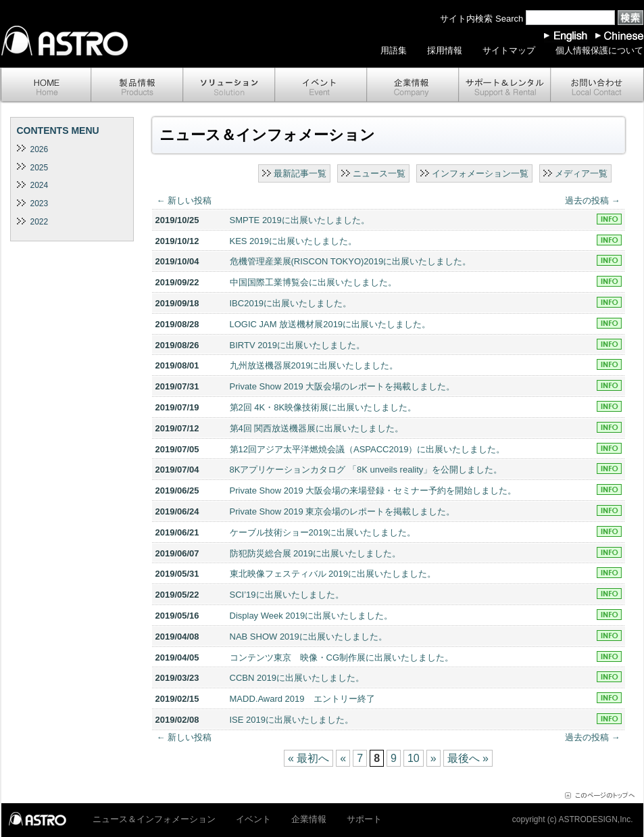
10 (414, 758)
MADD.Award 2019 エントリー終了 (302, 699)
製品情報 (137, 86)
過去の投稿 (593, 200)
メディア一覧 (581, 173)
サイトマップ (509, 50)
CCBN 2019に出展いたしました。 (297, 678)
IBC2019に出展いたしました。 (291, 303)
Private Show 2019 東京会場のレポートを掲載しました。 (343, 511)
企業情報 (413, 86)
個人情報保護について (599, 50)
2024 (40, 185)
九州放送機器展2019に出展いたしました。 (314, 365)
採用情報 (445, 50)
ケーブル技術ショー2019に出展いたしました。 (323, 532)
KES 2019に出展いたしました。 (294, 241)
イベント (321, 86)
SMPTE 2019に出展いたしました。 (300, 220)
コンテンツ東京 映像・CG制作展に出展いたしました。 (342, 657)
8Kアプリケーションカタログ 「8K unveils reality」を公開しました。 (366, 470)
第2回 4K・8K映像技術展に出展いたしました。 (323, 407)
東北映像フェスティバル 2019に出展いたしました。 (333, 574)
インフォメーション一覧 (480, 173)
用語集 (394, 50)
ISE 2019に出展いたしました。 (292, 720)
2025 (40, 168)
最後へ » (468, 758)
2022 (40, 222)
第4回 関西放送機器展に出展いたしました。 (317, 428)
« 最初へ (308, 758)
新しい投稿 (184, 200)
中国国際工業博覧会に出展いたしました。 (313, 282)
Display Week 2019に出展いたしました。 (312, 616)
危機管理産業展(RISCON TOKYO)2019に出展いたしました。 (351, 261)
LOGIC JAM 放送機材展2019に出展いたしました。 (330, 324)
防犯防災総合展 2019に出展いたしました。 (316, 553)
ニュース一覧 (379, 173)
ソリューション (229, 86)
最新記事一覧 (300, 173)
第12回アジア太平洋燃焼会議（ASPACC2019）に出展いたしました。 (368, 449)
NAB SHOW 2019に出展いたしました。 (308, 637)
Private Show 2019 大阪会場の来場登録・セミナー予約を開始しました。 (373, 491)
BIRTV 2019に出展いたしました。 (298, 345)
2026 (40, 149)
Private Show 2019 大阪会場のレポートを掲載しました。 (343, 386)
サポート (505, 86)
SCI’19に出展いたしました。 (287, 595)
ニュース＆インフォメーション (154, 819)
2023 (40, 204)
